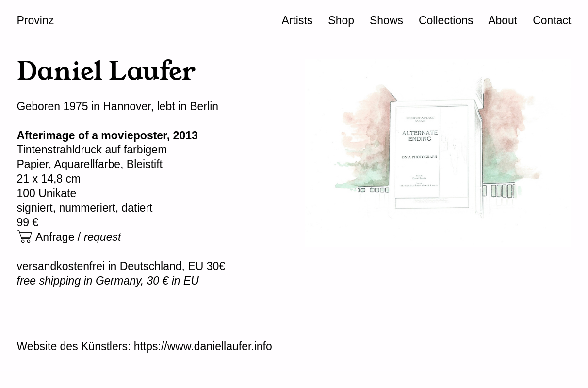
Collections (446, 20)
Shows (386, 20)
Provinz (36, 20)
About (503, 20)
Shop (341, 20)
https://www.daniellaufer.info (203, 346)
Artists (297, 20)
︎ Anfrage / (69, 237)
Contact (552, 20)
